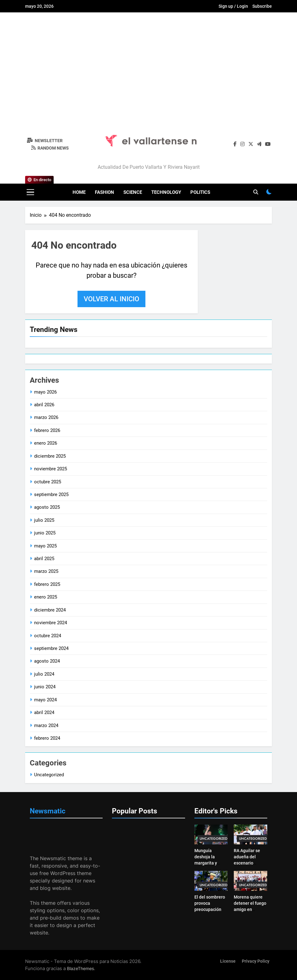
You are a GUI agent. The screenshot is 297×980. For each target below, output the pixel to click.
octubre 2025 (48, 482)
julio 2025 (44, 520)
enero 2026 (46, 443)
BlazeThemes (80, 968)
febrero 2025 (47, 584)
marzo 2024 (46, 725)
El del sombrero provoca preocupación (210, 903)
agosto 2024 (47, 661)
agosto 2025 (47, 507)
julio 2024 (44, 674)
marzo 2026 (46, 417)
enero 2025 (46, 597)
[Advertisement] (148, 70)
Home (79, 192)
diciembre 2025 (50, 456)
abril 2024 (44, 712)
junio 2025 (45, 533)
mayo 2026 (45, 392)
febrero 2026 (47, 430)
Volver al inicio (111, 299)
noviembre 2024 (51, 623)
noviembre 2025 (51, 469)
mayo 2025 (45, 546)
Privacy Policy (256, 961)
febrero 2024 (47, 738)
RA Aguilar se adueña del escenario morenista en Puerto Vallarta (249, 863)
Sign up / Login (233, 6)
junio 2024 (45, 687)
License (228, 961)
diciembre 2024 (50, 610)
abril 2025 (44, 559)
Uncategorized (49, 775)
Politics (200, 192)
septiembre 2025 (51, 494)
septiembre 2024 (51, 648)
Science (133, 192)
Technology (166, 192)
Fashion (104, 192)
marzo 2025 (46, 571)
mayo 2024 (45, 700)
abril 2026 (44, 405)
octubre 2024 (48, 636)
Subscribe (262, 6)
